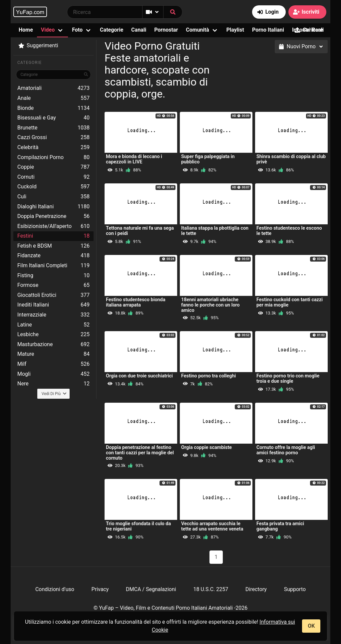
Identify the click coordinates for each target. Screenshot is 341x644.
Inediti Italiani (53, 305)
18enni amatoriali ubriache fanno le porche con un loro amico (210, 305)
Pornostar (166, 30)
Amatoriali (53, 88)
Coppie (53, 167)
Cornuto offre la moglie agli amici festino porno (286, 450)
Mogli (53, 374)
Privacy (100, 589)
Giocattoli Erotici (53, 295)
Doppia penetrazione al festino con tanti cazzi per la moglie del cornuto (140, 453)
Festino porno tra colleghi (208, 376)
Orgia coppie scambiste (206, 447)
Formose (53, 285)
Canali (139, 30)
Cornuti (53, 177)
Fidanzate (53, 256)
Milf (53, 364)
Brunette (53, 128)
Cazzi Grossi (53, 137)
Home (26, 30)
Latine (53, 325)
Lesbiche (53, 334)
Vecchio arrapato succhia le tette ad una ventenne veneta (212, 526)
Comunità (197, 30)
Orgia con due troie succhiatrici (139, 376)
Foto (77, 30)
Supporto (295, 589)
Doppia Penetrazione (53, 216)
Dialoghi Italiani (53, 207)
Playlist (235, 30)
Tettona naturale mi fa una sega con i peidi (140, 231)
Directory (256, 589)
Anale (53, 98)
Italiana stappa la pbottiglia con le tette (215, 231)
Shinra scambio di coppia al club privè (291, 159)
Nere (53, 384)
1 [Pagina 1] (216, 557)
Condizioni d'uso (55, 589)
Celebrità (53, 147)
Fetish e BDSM (53, 246)
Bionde (53, 108)
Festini (53, 236)
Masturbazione (53, 344)
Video (48, 30)
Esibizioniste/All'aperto (53, 226)
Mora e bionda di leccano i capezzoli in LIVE (134, 159)
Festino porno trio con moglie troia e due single (288, 379)
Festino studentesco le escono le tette (289, 231)
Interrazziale (53, 315)
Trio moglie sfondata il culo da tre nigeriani (138, 526)
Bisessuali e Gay (53, 118)
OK (311, 626)
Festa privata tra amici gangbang (280, 526)
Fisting (53, 276)
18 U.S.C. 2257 (211, 589)
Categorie (112, 30)
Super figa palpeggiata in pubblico (208, 159)
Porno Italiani (268, 30)
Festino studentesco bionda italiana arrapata (136, 302)
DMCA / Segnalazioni (151, 589)
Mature (53, 354)
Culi (53, 197)
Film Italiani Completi (53, 266)
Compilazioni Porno (53, 157)
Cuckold (53, 187)
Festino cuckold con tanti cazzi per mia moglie (290, 302)
